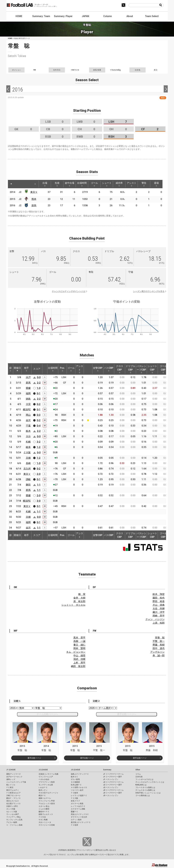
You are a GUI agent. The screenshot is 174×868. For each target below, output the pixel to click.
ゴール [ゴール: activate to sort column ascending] (94, 184)
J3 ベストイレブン (111, 796)
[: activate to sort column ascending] (17, 184)
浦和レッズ (11, 779)
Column (108, 16)
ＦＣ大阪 (74, 798)
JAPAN (85, 16)
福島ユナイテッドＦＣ (80, 774)
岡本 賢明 (79, 648)
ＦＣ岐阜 (74, 793)
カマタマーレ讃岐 (78, 809)
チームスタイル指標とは (145, 790)
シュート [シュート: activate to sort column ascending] (107, 184)
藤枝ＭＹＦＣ (44, 812)
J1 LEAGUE (11, 770)
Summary (107, 770)
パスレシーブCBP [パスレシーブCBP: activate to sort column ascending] (141, 369)
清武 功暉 (79, 659)
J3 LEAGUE (75, 770)
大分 (28, 436)
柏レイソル (11, 785)
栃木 (28, 431)
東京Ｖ (34, 192)
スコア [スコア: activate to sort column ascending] (37, 369)
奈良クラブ (75, 801)
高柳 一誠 (79, 641)
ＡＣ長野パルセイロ (79, 787)
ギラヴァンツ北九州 (79, 817)
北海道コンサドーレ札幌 (48, 774)
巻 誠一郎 (159, 656)
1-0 (39, 388)
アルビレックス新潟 (47, 804)
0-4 (39, 426)
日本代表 (139, 777)
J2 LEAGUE (43, 770)
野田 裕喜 (159, 601)
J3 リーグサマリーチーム (113, 790)
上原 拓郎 (159, 623)
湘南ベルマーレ (45, 798)
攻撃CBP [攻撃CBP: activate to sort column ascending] (98, 369)
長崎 (28, 463)
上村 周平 (79, 663)
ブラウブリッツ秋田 (47, 782)
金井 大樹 (79, 598)
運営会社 (99, 850)
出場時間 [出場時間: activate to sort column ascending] (82, 184)
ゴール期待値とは (143, 796)
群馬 (34, 205)
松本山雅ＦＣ (76, 785)
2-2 (39, 383)
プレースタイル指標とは (145, 787)
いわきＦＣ (43, 787)
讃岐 (28, 479)
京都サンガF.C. (12, 806)
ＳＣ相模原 (75, 782)
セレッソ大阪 (12, 812)
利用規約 (63, 850)
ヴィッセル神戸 (13, 814)
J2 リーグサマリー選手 (112, 785)
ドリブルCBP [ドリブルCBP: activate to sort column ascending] (130, 369)
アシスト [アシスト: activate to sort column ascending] (132, 184)
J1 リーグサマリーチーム (113, 774)
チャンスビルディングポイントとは (69, 291)
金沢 (28, 420)
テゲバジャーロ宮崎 (47, 825)
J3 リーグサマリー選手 (112, 793)
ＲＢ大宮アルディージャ (48, 793)
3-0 (39, 501)
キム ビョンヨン (76, 652)
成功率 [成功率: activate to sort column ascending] (119, 184)
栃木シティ (43, 790)
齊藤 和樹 (159, 645)
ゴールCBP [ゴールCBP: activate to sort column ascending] (163, 369)
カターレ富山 (44, 806)
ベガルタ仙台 (44, 779)
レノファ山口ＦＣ (78, 806)
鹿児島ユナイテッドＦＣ (81, 822)
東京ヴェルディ (13, 790)
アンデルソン (157, 652)
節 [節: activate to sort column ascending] (10, 369)
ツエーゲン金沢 (77, 790)
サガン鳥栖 (43, 820)
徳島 (28, 399)
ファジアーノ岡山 (13, 817)
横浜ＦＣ (42, 796)
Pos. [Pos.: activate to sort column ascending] (62, 369)
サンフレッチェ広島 (14, 820)
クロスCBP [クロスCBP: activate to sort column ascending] (120, 369)
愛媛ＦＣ (74, 812)
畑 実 (82, 594)
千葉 (28, 426)
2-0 (39, 474)
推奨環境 (71, 850)
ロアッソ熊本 (76, 820)
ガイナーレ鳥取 (77, 804)
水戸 (28, 377)
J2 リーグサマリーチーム (113, 782)
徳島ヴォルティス (46, 814)
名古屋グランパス (13, 804)
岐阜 (28, 447)
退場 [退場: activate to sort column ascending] (156, 184)
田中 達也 (159, 648)
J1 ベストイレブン (111, 779)
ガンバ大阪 (11, 809)
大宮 (28, 404)
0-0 (39, 377)
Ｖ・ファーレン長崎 (14, 825)
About (130, 16)
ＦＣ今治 (42, 817)
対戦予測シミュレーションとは (148, 793)
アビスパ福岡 (12, 822)
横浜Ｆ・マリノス (13, 798)
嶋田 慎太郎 (78, 666)
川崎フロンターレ (13, 796)
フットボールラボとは (144, 779)
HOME (19, 16)
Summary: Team (41, 16)
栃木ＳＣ (74, 777)
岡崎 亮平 (159, 616)
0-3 (39, 415)
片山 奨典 (159, 605)
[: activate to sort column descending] (11, 184)
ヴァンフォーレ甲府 (47, 801)
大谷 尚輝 (159, 609)
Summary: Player (63, 16)
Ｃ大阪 (27, 452)
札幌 (28, 442)
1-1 (39, 485)
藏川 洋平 (159, 612)
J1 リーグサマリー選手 (112, 777)
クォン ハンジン (155, 619)
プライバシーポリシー (85, 850)
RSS (163, 98)
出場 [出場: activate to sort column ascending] (45, 184)
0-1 (39, 393)
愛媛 (28, 388)
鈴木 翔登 (159, 594)
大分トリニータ (45, 822)
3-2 (39, 442)
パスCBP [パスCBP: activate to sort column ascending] (109, 369)
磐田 (28, 485)
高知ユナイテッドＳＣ (80, 814)
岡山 (28, 415)
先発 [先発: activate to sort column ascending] (57, 184)
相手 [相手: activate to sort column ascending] (26, 369)
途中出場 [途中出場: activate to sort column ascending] (70, 184)
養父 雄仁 (79, 645)
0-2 (39, 404)
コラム (138, 774)
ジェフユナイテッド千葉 (16, 782)
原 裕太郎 (79, 601)
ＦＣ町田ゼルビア (13, 793)
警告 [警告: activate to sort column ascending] (144, 184)
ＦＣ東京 (10, 787)
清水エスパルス (13, 801)
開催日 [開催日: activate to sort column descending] (17, 369)
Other (138, 770)
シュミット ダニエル (73, 605)
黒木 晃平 (79, 638)
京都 (28, 458)
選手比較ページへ (127, 714)
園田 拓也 (159, 598)
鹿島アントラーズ (13, 774)
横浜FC (27, 410)
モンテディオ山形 (46, 785)
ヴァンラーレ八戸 (46, 777)
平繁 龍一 (159, 641)
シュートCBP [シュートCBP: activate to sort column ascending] (152, 369)
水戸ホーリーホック (14, 777)
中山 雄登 (79, 656)
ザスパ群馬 (75, 779)
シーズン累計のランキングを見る (149, 291)
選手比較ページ (34, 758)
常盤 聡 (160, 638)
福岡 (28, 393)
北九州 (27, 469)
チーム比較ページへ (47, 714)
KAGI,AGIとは (141, 785)
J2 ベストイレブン (111, 787)
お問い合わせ (109, 850)
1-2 (39, 447)
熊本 (34, 199)
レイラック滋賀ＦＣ (79, 796)
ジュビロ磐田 (44, 809)
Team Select (152, 16)
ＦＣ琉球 (74, 825)
